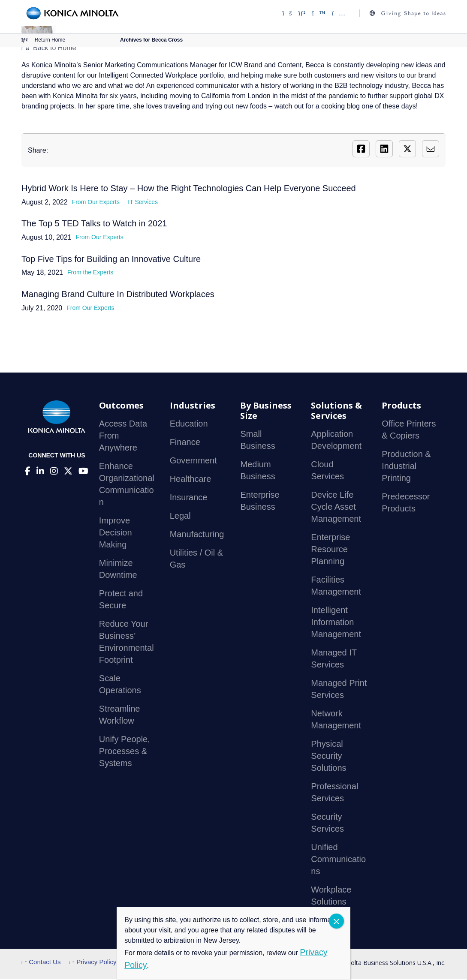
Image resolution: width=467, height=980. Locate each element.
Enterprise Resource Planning (330, 550)
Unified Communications (338, 860)
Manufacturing (197, 535)
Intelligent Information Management (336, 623)
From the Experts (90, 273)
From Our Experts (96, 202)
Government (193, 461)
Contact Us (41, 963)
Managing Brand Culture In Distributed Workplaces (118, 295)
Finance (185, 443)
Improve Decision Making (116, 533)
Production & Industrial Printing (406, 467)
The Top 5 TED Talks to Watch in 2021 (94, 224)
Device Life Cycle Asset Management (336, 508)
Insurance (189, 498)
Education (189, 424)
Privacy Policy (93, 963)
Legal (180, 517)
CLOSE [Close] (336, 921)
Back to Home (49, 48)
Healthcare (191, 480)
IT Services (143, 202)
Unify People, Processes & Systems (125, 752)
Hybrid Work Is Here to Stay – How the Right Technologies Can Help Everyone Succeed (189, 188)
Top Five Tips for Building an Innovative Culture (111, 259)
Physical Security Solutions (328, 757)
